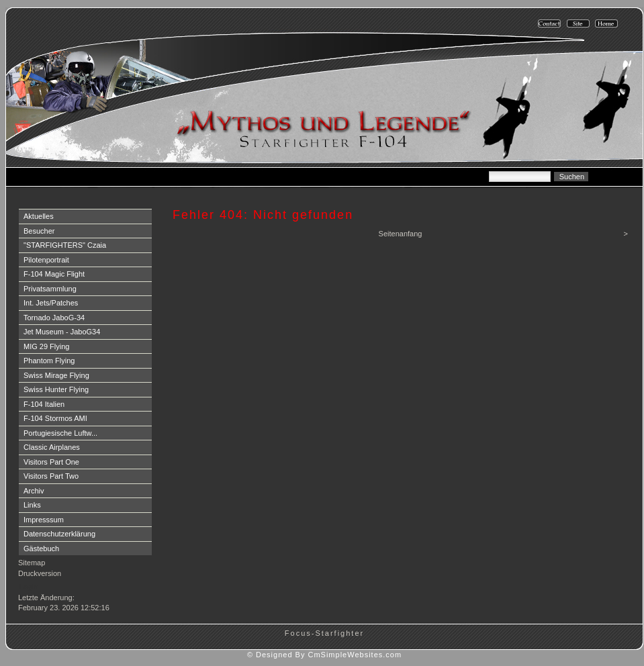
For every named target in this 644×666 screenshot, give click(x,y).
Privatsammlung (50, 289)
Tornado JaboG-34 (54, 318)
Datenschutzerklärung (59, 534)
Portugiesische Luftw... (60, 433)
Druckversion (40, 573)
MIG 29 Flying (46, 346)
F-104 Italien (44, 404)
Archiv (34, 491)
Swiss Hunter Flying (56, 389)
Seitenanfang (401, 234)
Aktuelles (39, 216)
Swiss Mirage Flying (56, 375)
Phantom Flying (49, 361)
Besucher (39, 231)
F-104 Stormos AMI (55, 418)
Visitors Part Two (51, 476)
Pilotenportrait (46, 260)
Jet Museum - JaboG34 (62, 332)
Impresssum (44, 520)
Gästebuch (41, 549)
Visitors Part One (51, 462)
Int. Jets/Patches (51, 303)
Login (29, 587)
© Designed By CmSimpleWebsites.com (324, 655)
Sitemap (32, 563)
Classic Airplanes (52, 447)
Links (32, 505)
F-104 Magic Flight (54, 274)
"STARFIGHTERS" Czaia (65, 245)
